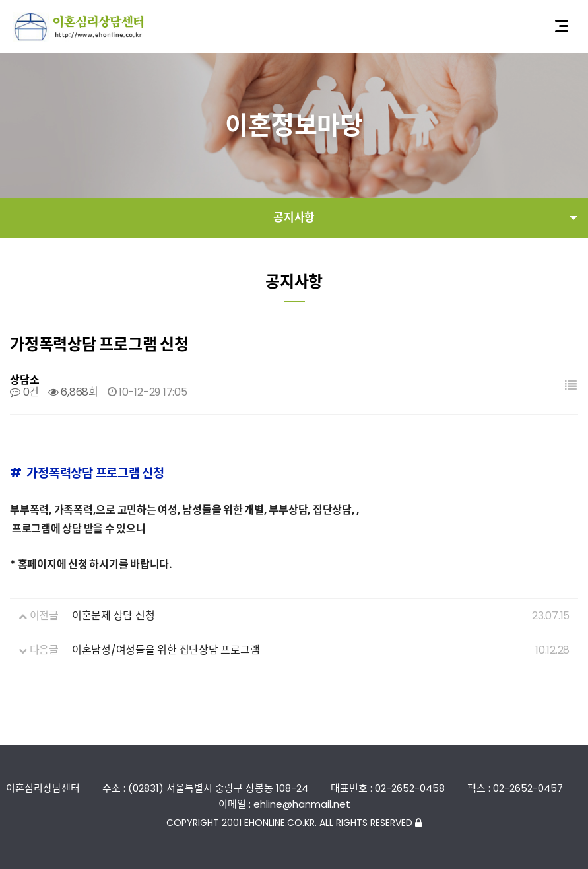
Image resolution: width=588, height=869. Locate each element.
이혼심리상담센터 (79, 27)
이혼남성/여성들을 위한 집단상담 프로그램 (166, 650)
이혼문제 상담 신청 (114, 616)
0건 (24, 392)
